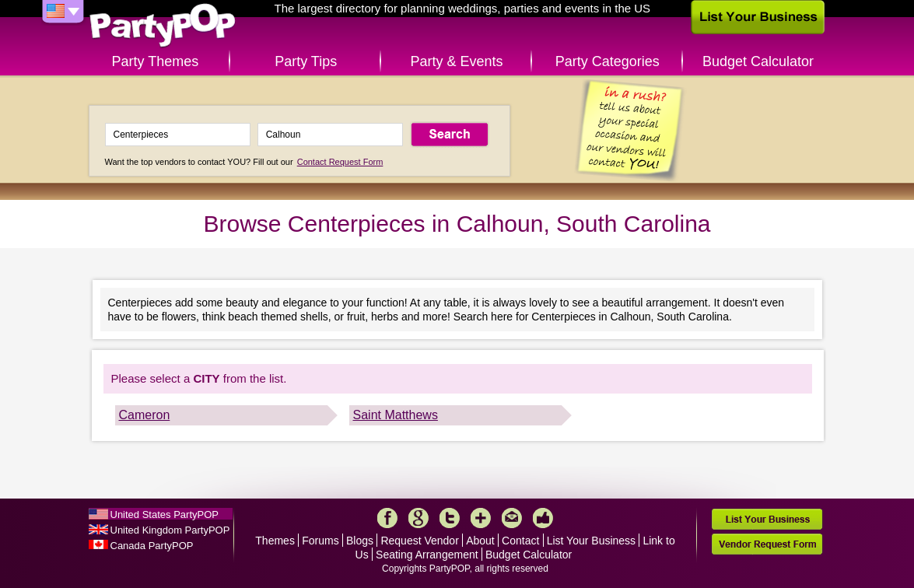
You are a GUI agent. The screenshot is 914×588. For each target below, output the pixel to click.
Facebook (387, 518)
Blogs (360, 541)
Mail (512, 518)
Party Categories (608, 61)
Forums (320, 541)
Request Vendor (419, 541)
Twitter (450, 518)
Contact (520, 541)
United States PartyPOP (165, 514)
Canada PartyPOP (152, 546)
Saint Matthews (396, 415)
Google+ (418, 518)
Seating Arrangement (427, 555)
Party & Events (456, 61)
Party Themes (156, 61)
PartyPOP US (163, 26)
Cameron (145, 415)
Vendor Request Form (767, 544)
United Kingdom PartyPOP (170, 530)
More (481, 518)
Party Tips (306, 61)
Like (543, 518)
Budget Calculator (758, 61)
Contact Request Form (340, 162)
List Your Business (591, 541)
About (480, 541)
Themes (275, 541)
